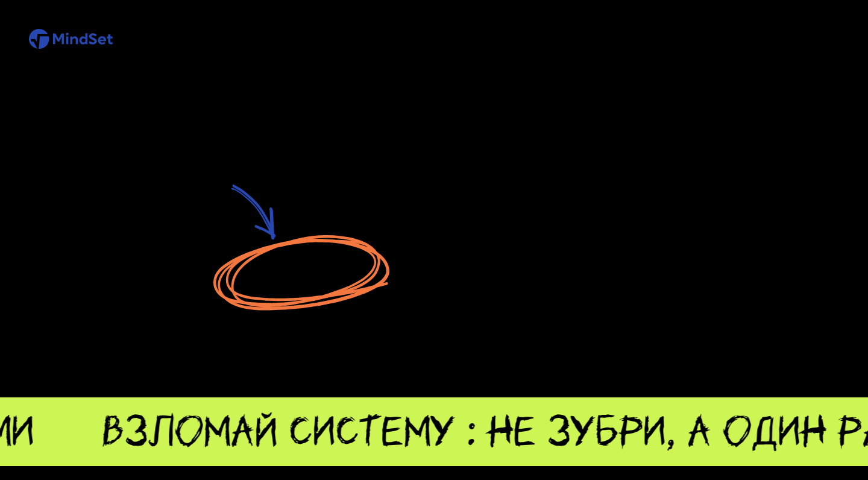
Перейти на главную (301, 273)
